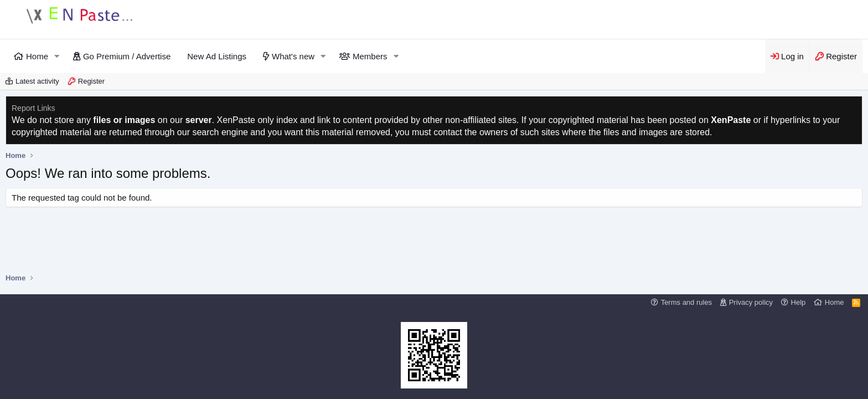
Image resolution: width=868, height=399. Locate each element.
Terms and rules (686, 302)
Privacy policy (751, 302)
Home (37, 56)
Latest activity (37, 81)
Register (91, 81)
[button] (57, 56)
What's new (293, 56)
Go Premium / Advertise (127, 56)
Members (370, 56)
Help (799, 302)
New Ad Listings (217, 56)
